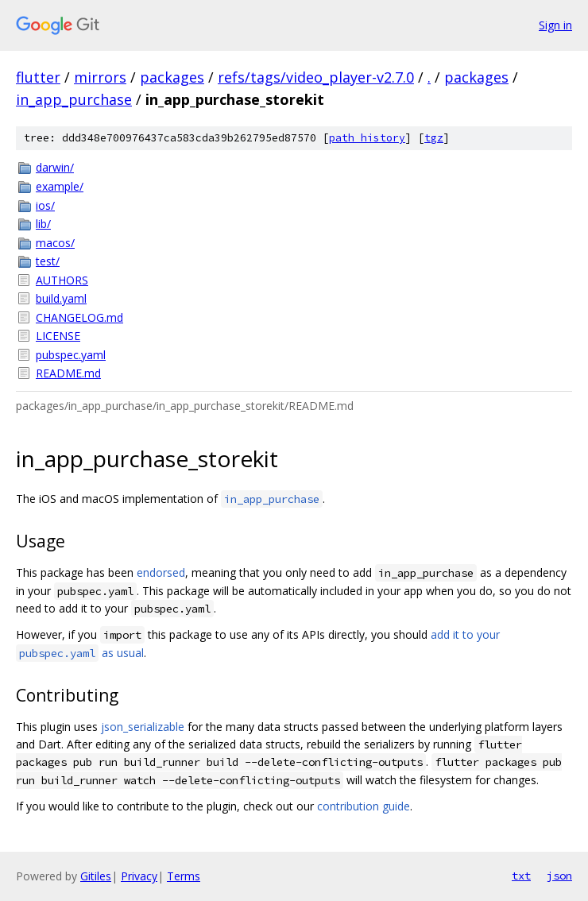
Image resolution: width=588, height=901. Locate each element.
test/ (48, 261)
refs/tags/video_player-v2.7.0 (316, 77)
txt (521, 876)
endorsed (161, 572)
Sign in (555, 25)
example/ (60, 186)
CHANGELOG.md (79, 317)
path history (367, 138)
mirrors (100, 77)
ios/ (45, 205)
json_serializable (143, 727)
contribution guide (364, 806)
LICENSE (58, 336)
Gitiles (96, 876)
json (559, 876)
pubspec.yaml (71, 355)
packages (172, 77)
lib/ (43, 224)
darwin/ (55, 167)
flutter (38, 77)
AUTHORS (62, 280)
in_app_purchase (74, 99)
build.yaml (61, 298)
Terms (184, 876)
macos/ (55, 243)
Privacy (139, 876)
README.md (68, 373)
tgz (434, 138)
